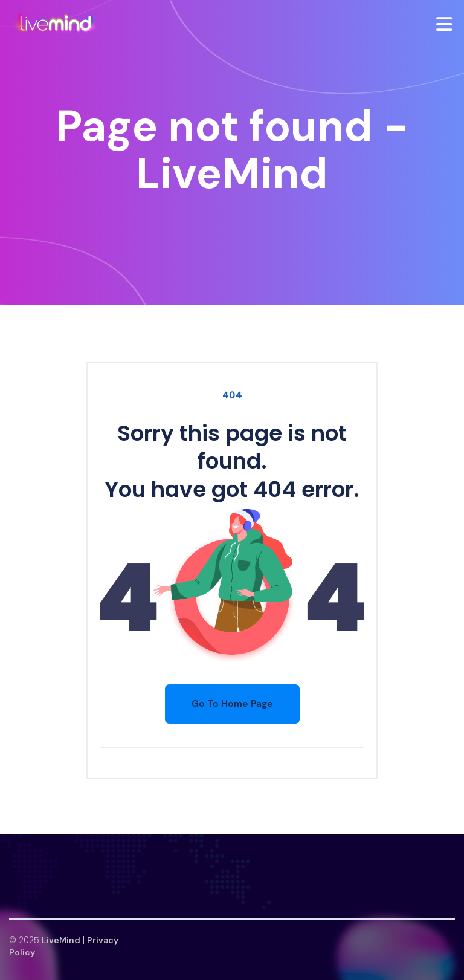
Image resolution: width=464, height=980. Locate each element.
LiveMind (61, 940)
